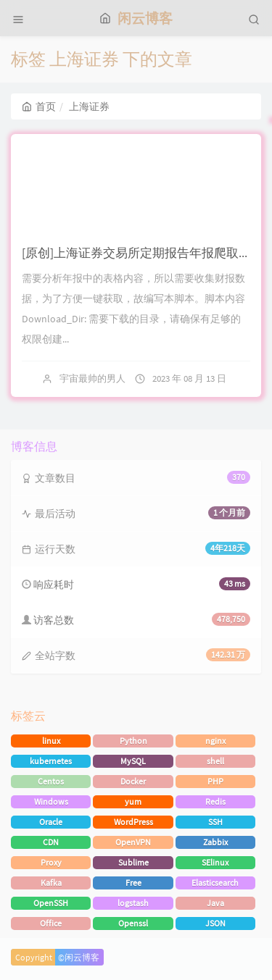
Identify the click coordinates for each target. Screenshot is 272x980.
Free (133, 883)
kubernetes (51, 761)
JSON (215, 923)
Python (133, 741)
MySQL (133, 761)
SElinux (215, 862)
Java (215, 903)
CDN (51, 842)
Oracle (51, 822)
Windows (51, 801)
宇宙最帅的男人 (92, 378)
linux (51, 741)
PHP (215, 781)
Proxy (51, 862)
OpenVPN (133, 842)
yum (133, 801)
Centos (51, 781)
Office (51, 923)
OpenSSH (51, 903)
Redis (215, 801)
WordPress (133, 822)
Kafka (51, 883)
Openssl (133, 923)
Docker (133, 781)
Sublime (133, 862)
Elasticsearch (215, 883)
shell (215, 761)
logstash (133, 903)
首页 (39, 106)
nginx (215, 741)
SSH (215, 822)
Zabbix (215, 842)
